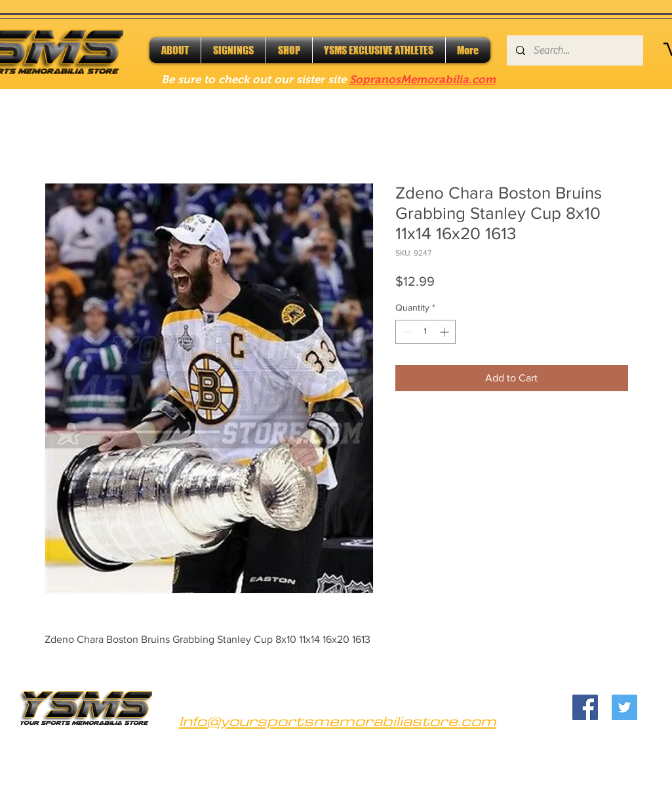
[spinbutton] (425, 332)
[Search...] (574, 50)
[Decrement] (405, 332)
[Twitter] (624, 707)
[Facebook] (585, 707)
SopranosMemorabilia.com (423, 80)
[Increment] (445, 332)
